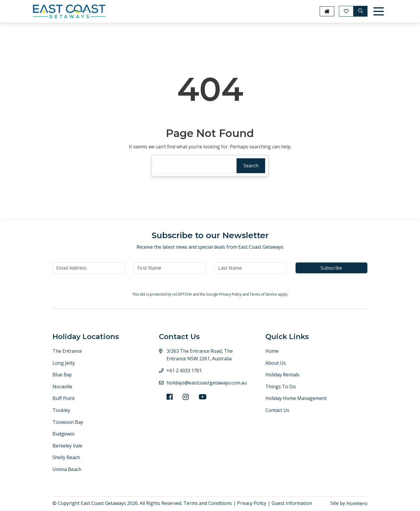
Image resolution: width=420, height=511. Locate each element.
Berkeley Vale (67, 446)
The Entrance (67, 351)
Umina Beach (67, 469)
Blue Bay (62, 375)
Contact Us (277, 410)
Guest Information (292, 503)
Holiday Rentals (282, 375)
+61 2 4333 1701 (184, 370)
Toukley (61, 410)
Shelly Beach (66, 457)
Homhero (357, 503)
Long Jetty (64, 363)
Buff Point (64, 398)
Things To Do (281, 387)
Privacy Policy (231, 294)
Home (272, 351)
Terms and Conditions (208, 503)
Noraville (62, 387)
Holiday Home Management (296, 398)
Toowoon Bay (68, 422)
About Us (276, 363)
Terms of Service (264, 294)
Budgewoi (63, 434)
